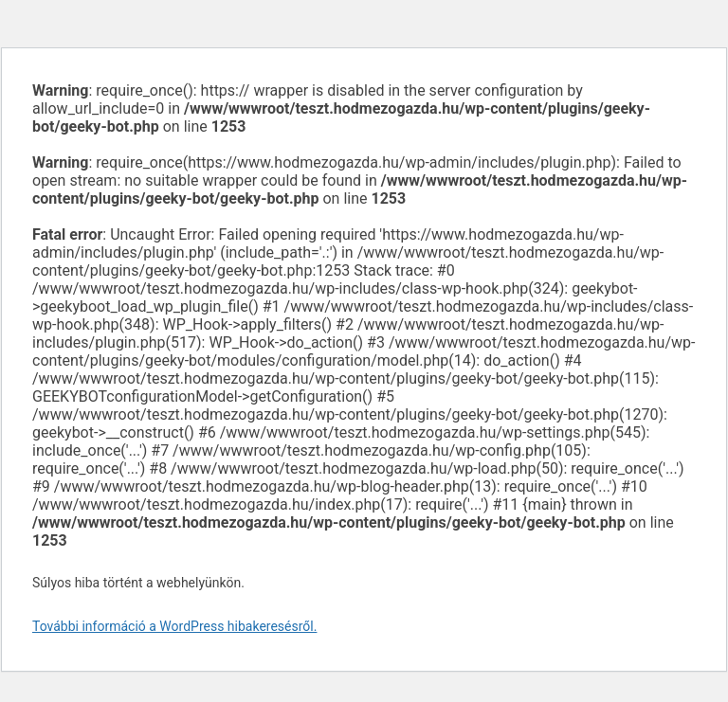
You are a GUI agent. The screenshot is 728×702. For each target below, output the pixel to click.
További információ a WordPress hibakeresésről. (174, 626)
